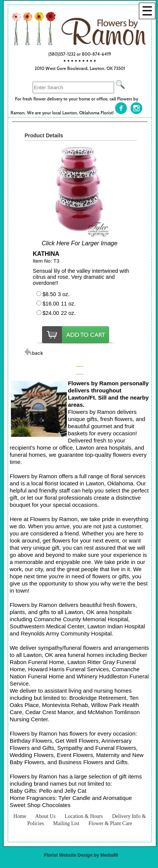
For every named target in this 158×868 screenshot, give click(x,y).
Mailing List (66, 823)
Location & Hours (84, 816)
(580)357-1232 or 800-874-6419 (80, 54)
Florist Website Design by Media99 (81, 855)
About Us (45, 816)
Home (20, 816)
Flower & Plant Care (110, 823)
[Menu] (147, 11)
